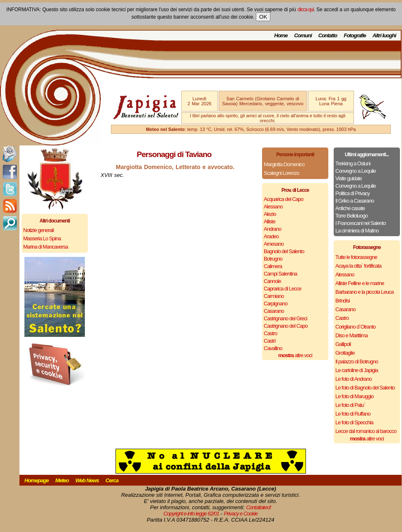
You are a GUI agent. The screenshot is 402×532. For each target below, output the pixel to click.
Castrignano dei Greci (285, 318)
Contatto (328, 35)
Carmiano (274, 296)
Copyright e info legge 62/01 (191, 514)
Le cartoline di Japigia (357, 370)
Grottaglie (345, 353)
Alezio (270, 214)
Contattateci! (258, 507)
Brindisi (343, 301)
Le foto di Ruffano (353, 414)
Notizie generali (39, 230)
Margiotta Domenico (284, 164)
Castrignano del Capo (286, 326)
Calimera (273, 266)
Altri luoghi (384, 35)
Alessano (273, 207)
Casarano (274, 311)
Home (281, 35)
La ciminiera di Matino (357, 231)
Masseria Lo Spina (42, 238)
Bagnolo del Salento (284, 251)
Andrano (272, 229)
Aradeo (271, 236)
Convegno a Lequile (356, 171)
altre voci (295, 355)
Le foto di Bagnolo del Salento (365, 388)
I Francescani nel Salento (361, 223)
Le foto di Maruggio (354, 396)
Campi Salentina (280, 274)
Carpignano (276, 303)
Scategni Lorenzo (281, 173)
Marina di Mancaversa (46, 247)
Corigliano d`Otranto (355, 327)
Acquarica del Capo (283, 199)
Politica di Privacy (353, 193)
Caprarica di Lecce (282, 289)
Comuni (303, 35)
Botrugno (273, 259)
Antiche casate (350, 208)
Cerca (112, 480)
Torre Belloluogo (351, 216)
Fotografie (355, 35)
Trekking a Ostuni (353, 163)
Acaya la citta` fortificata (358, 266)
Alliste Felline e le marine (360, 283)
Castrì (270, 341)
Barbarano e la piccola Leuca (364, 292)
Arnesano (274, 244)
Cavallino (273, 348)
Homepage (36, 480)
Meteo (62, 480)
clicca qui (305, 10)
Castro (270, 333)
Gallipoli (343, 344)
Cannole (272, 281)
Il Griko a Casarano (355, 201)
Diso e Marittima (351, 335)
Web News (87, 480)
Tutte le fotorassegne (356, 257)
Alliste (270, 221)
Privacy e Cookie (241, 514)
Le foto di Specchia (354, 422)
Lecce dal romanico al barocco (366, 431)
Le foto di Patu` (350, 405)
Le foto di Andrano (354, 379)
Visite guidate (349, 178)
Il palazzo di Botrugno (357, 362)
